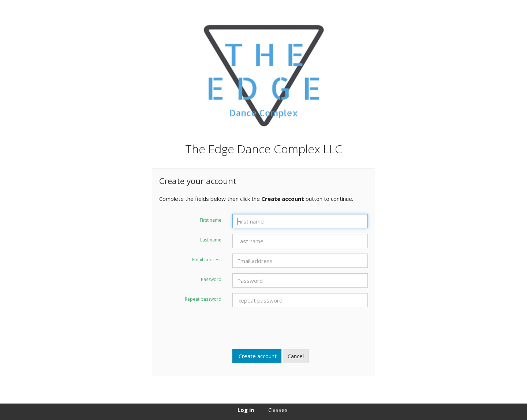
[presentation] (288, 327)
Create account (257, 356)
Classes (278, 410)
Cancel (296, 356)
